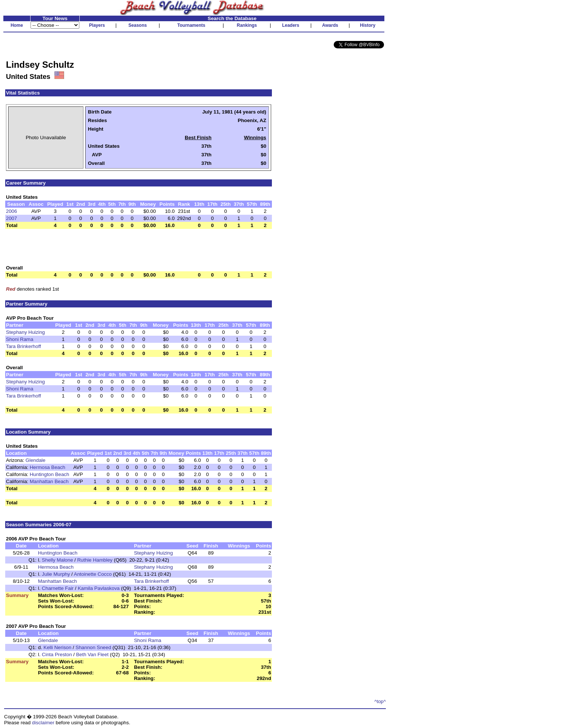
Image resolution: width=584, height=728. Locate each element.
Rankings (247, 25)
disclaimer (43, 723)
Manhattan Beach (49, 481)
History (368, 25)
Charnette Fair (58, 588)
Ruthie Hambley (95, 560)
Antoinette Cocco (93, 574)
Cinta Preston (57, 654)
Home (17, 25)
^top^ (380, 701)
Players (97, 25)
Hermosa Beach (48, 467)
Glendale (36, 460)
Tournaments (191, 25)
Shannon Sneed (93, 647)
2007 (12, 218)
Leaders (291, 25)
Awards (330, 25)
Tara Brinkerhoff (23, 346)
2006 (12, 211)
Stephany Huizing (25, 332)
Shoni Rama (20, 339)
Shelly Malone (57, 560)
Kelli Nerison (58, 647)
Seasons (138, 25)
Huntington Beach (50, 474)
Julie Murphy (56, 574)
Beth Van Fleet (92, 654)
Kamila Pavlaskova (99, 588)
